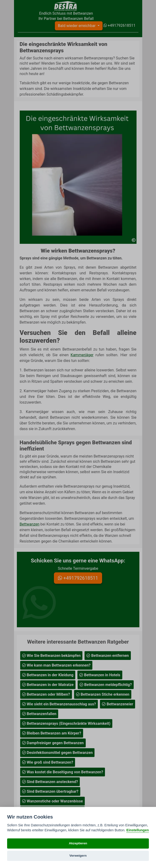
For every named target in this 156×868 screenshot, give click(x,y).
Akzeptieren (78, 843)
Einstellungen (137, 830)
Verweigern (78, 856)
